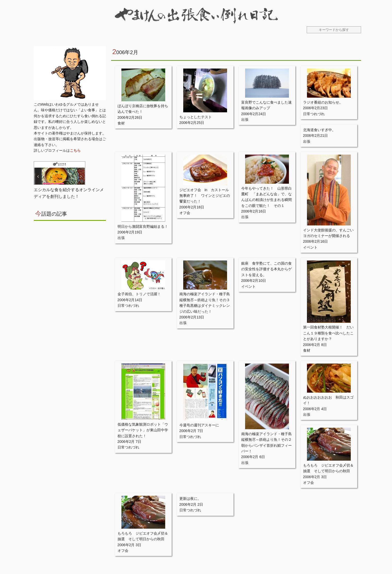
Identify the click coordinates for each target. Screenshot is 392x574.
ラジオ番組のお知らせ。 (323, 102)
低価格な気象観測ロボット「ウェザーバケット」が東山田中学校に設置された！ (143, 430)
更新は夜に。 (190, 499)
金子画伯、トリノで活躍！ (139, 294)
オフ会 (185, 213)
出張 (245, 120)
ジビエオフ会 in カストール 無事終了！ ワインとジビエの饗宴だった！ (206, 196)
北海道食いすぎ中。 (319, 130)
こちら (75, 150)
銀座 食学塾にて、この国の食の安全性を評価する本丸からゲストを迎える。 (266, 269)
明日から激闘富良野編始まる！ (143, 226)
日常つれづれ (314, 114)
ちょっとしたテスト (196, 117)
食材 (121, 123)
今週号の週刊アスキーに (199, 425)
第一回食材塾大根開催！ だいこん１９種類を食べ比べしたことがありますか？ (328, 333)
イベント (310, 247)
